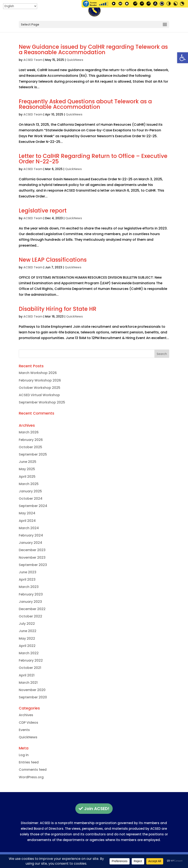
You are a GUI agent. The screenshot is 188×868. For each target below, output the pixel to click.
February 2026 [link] (31, 440)
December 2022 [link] (32, 609)
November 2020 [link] (32, 690)
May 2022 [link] (27, 638)
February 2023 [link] (31, 594)
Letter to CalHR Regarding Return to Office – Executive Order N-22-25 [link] (93, 159)
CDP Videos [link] (28, 723)
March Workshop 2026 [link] (38, 373)
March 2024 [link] (29, 528)
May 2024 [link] (27, 513)
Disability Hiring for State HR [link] (58, 309)
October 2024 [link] (31, 499)
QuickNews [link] (75, 60)
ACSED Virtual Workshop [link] (39, 395)
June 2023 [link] (28, 572)
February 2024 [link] (31, 535)
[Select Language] (20, 6)
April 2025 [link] (27, 477)
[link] (183, 58)
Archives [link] (26, 715)
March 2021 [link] (28, 683)
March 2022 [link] (29, 653)
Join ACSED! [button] (97, 809)
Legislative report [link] (43, 211)
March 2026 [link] (29, 432)
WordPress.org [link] (31, 777)
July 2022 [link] (27, 624)
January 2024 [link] (30, 543)
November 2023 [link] (32, 558)
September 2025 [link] (33, 454)
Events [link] (24, 730)
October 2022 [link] (30, 616)
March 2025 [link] (29, 484)
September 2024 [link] (33, 506)
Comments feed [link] (33, 770)
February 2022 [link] (31, 660)
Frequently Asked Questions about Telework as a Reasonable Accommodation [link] (85, 104)
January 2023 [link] (30, 602)
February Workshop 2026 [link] (40, 380)
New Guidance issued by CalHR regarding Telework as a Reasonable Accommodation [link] (93, 50)
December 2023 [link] (32, 550)
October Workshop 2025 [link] (40, 388)
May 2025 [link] (27, 469)
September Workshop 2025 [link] (42, 402)
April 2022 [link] (27, 646)
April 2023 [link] (27, 579)
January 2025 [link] (30, 491)
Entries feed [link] (29, 762)
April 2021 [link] (27, 675)
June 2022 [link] (28, 631)
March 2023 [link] (29, 587)
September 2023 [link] (33, 565)
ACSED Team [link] (33, 60)
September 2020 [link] (33, 697)
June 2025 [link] (28, 462)
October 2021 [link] (30, 668)
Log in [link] (24, 755)
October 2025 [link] (30, 447)
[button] (94, 24)
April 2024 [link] (27, 521)
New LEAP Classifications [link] (53, 260)
